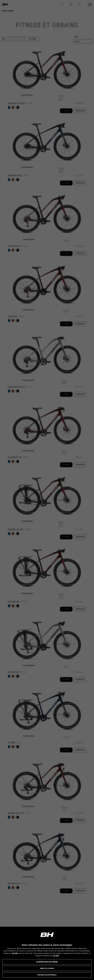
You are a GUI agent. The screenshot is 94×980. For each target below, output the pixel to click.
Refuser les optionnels (47, 975)
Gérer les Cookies (47, 968)
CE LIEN (15, 953)
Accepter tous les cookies (47, 962)
